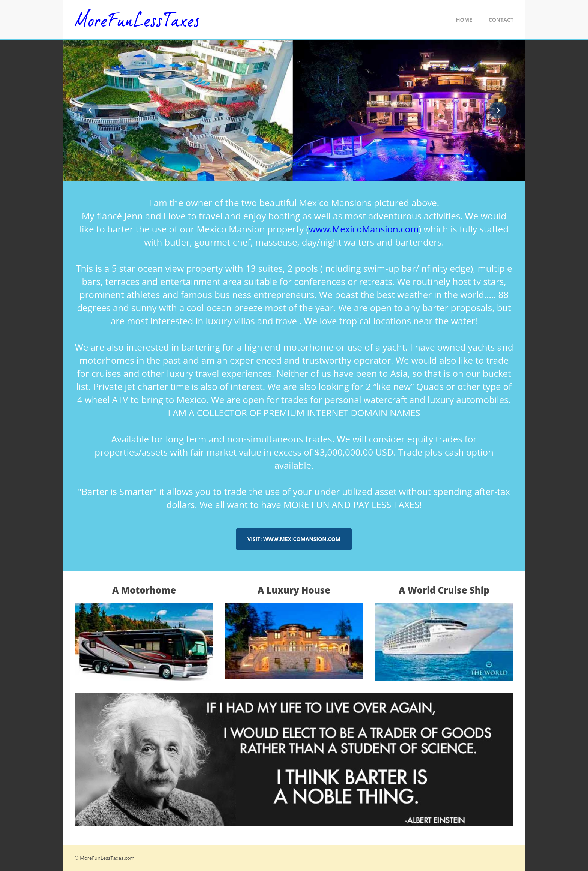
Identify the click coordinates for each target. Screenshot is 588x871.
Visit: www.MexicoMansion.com (294, 539)
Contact (501, 20)
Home (464, 20)
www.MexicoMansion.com (364, 229)
